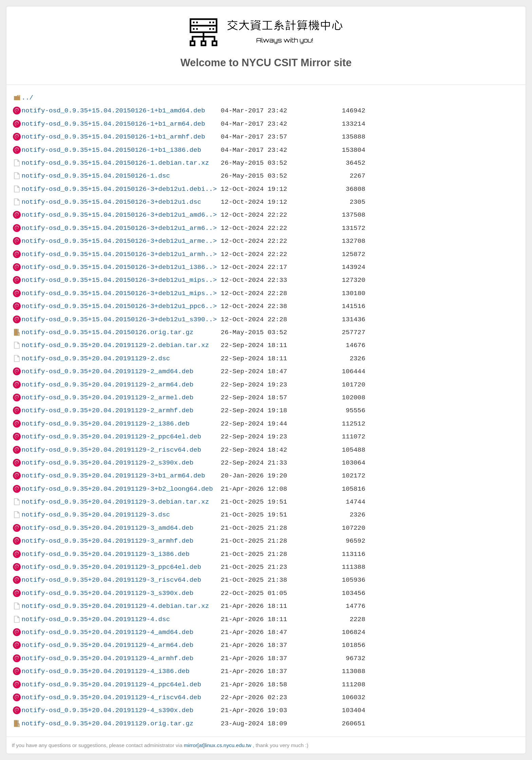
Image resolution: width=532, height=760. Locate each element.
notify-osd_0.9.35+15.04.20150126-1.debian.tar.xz (115, 163)
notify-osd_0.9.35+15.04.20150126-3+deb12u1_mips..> (119, 280)
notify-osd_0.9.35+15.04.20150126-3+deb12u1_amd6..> (119, 215)
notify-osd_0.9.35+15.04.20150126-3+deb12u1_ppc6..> (119, 306)
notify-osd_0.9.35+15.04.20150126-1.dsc (96, 176)
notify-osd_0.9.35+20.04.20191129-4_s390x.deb (107, 710)
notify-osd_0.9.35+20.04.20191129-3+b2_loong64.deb (117, 489)
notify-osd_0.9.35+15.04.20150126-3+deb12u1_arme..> (119, 241)
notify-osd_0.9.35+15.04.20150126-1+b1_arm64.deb (113, 124)
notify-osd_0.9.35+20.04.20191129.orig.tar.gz (107, 723)
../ (27, 98)
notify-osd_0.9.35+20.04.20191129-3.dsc (96, 515)
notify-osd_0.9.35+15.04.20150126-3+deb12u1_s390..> (119, 319)
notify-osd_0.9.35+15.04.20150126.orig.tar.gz (107, 332)
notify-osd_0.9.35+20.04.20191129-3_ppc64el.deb (111, 567)
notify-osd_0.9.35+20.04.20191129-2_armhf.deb (107, 410)
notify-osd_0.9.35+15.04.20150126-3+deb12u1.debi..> (119, 189)
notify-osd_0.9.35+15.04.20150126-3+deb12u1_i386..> (119, 267)
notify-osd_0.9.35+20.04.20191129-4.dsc (96, 619)
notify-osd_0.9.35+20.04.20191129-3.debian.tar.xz (115, 502)
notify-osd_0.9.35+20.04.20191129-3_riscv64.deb (111, 580)
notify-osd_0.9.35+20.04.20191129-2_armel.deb (107, 397)
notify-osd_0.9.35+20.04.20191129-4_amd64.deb (107, 632)
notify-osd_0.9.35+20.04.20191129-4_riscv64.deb (111, 697)
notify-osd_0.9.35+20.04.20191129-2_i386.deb (105, 424)
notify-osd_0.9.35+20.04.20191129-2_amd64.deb (107, 371)
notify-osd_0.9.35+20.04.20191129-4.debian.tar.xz (115, 606)
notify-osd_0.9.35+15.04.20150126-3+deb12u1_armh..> (119, 254)
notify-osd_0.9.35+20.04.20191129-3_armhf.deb (107, 541)
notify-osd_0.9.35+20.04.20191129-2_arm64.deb (107, 385)
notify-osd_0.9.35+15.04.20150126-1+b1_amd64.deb (113, 111)
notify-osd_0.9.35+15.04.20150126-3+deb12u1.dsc (111, 202)
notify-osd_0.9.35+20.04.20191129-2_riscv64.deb (111, 450)
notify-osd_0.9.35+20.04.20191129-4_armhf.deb (107, 658)
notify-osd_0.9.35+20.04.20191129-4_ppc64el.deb (111, 684)
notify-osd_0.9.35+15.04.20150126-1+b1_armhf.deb (113, 137)
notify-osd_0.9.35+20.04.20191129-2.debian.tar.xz (115, 345)
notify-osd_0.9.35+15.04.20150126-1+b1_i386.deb (111, 150)
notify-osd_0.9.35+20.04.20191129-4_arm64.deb (107, 645)
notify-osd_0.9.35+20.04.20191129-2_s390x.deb (107, 463)
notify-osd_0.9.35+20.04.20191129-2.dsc (96, 358)
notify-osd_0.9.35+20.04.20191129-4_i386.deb (105, 671)
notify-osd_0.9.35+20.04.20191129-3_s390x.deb (107, 593)
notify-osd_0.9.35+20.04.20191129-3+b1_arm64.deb (113, 476)
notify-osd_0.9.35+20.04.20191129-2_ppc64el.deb (111, 437)
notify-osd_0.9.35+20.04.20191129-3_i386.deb (105, 554)
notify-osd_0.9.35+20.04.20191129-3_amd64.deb (107, 528)
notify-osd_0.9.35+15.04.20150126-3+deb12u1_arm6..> (119, 228)
